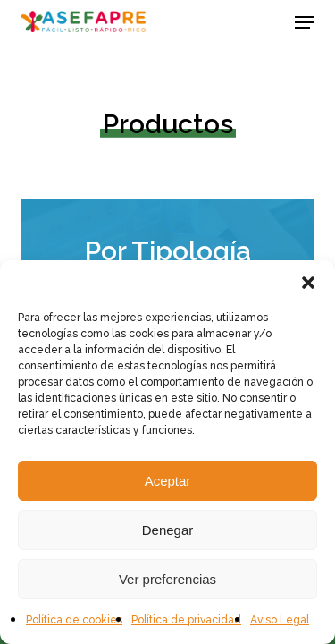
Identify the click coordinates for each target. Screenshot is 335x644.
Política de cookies (74, 620)
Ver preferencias (167, 579)
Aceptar (168, 481)
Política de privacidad (186, 620)
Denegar (168, 530)
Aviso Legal (280, 620)
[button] (308, 283)
